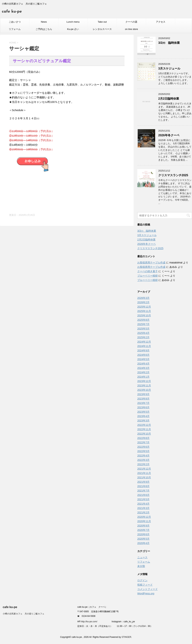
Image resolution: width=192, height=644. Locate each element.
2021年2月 (143, 512)
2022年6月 (143, 447)
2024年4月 (143, 364)
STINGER (126, 637)
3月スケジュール (169, 69)
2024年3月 (143, 368)
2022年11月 (144, 429)
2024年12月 (144, 342)
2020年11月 (144, 521)
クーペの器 (131, 22)
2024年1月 (143, 377)
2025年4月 (143, 333)
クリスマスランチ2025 (173, 175)
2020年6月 (143, 534)
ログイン (142, 580)
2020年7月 (143, 530)
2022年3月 (143, 460)
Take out (102, 22)
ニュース (142, 557)
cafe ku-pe (12, 12)
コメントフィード (148, 589)
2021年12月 (144, 469)
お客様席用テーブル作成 (151, 263)
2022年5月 (143, 451)
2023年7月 (143, 403)
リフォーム (15, 29)
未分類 (141, 566)
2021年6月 (143, 495)
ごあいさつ (15, 22)
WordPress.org (146, 593)
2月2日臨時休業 (169, 99)
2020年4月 (143, 543)
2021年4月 (143, 504)
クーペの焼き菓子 (148, 271)
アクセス (161, 22)
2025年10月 (144, 315)
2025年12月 (144, 307)
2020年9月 (143, 526)
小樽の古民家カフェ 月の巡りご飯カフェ (24, 614)
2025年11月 (144, 311)
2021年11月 (144, 473)
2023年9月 (143, 394)
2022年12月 (144, 425)
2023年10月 (144, 390)
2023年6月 (143, 407)
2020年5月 (143, 539)
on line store (132, 29)
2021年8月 (143, 486)
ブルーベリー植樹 (148, 276)
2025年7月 (143, 324)
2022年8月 (143, 438)
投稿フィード (145, 585)
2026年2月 (143, 302)
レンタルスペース (102, 29)
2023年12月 (144, 381)
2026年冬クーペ (169, 135)
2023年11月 (144, 385)
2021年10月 (144, 477)
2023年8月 (143, 399)
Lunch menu (73, 22)
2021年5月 (143, 499)
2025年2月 (143, 337)
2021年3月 (143, 508)
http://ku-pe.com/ (91, 622)
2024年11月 (144, 346)
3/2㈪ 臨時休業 (169, 43)
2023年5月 (143, 412)
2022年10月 (144, 434)
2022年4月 (143, 456)
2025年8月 (143, 320)
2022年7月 (143, 442)
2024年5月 (143, 359)
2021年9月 (143, 482)
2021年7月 (143, 491)
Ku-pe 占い (73, 29)
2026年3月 (143, 298)
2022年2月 (143, 464)
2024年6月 (143, 355)
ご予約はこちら (44, 29)
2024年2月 (143, 372)
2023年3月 (143, 421)
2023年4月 (143, 416)
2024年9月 (143, 350)
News (44, 22)
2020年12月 (144, 517)
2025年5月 (143, 329)
